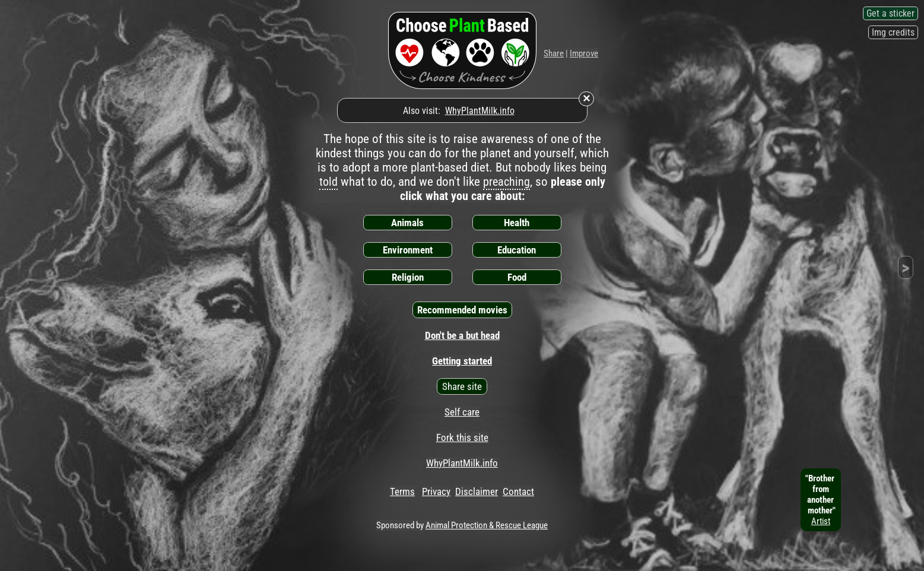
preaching (507, 182)
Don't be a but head (462, 335)
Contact (518, 491)
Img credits (893, 32)
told (328, 182)
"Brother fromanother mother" (821, 500)
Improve (584, 53)
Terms (402, 491)
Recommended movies (462, 310)
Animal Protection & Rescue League (487, 525)
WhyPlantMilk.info (480, 111)
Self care (462, 412)
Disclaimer (477, 491)
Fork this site (462, 437)
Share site (462, 386)
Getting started (462, 361)
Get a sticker (890, 13)
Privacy (436, 491)
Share (554, 53)
